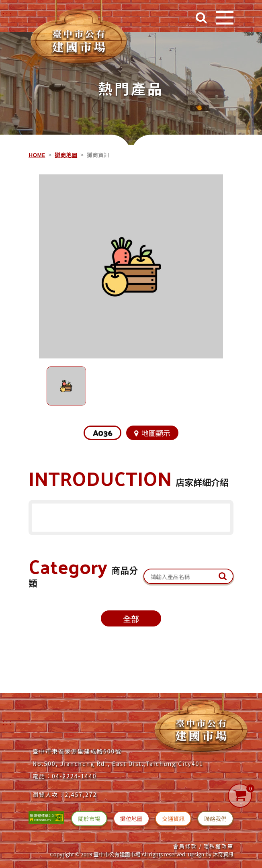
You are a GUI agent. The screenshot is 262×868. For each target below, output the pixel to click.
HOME (37, 155)
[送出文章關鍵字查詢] (223, 576)
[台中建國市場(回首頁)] (79, 34)
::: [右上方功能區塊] (8, 14)
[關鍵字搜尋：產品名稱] (188, 576)
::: (8, 722)
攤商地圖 (66, 155)
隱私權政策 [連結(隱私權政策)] (218, 846)
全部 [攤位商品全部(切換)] (131, 619)
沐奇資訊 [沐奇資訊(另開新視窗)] (223, 854)
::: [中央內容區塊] (30, 137)
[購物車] (240, 796)
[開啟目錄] (225, 18)
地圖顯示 (152, 433)
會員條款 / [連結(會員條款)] (187, 846)
